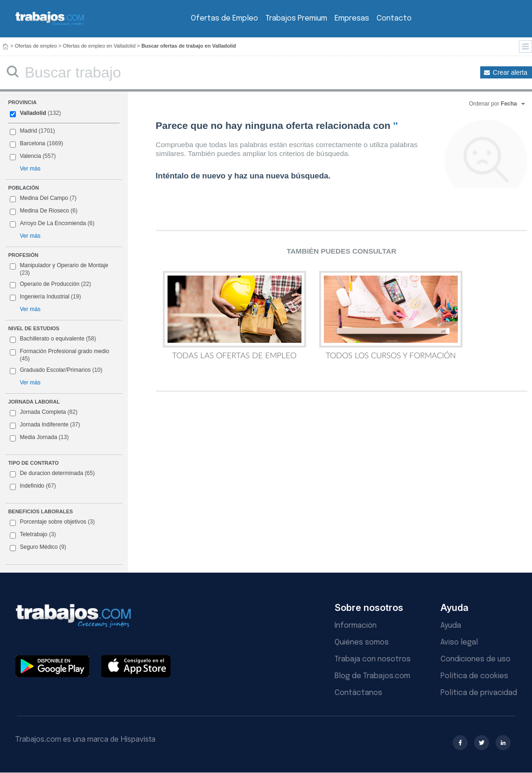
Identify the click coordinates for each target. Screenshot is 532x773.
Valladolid (35, 113)
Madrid (32, 131)
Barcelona (36, 144)
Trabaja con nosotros (373, 659)
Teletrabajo (33, 535)
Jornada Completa (44, 412)
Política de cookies (474, 676)
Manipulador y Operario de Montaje (59, 269)
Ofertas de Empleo (224, 18)
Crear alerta (510, 72)
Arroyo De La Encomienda (52, 224)
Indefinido (33, 486)
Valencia (33, 156)
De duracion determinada (52, 474)
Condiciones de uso (476, 659)
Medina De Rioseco (44, 211)
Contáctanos (358, 693)
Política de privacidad (479, 693)
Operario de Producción (50, 284)
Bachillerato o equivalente (53, 339)
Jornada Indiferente (45, 425)
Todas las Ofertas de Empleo (234, 315)
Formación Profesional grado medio (59, 355)
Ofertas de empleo (36, 46)
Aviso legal (459, 642)
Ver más (30, 169)
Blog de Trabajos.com (372, 676)
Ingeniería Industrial (45, 297)
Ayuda (451, 626)
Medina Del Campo (43, 199)
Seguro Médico (38, 547)
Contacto (394, 18)
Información (356, 626)
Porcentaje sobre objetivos (52, 522)
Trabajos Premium (296, 18)
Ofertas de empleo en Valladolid (99, 46)
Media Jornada (39, 438)
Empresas (352, 18)
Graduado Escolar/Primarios (56, 370)
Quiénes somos (362, 642)
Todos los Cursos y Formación (391, 315)
